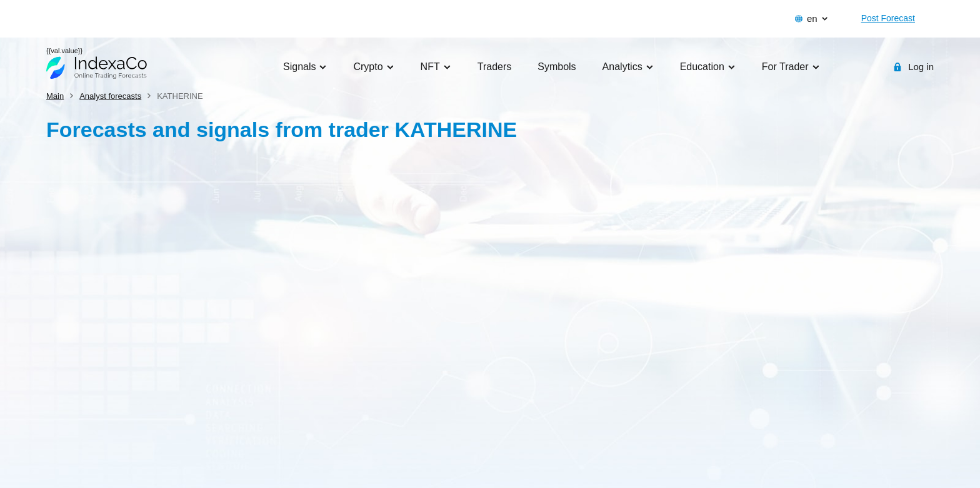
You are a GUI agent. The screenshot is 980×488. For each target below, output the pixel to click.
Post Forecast (888, 18)
